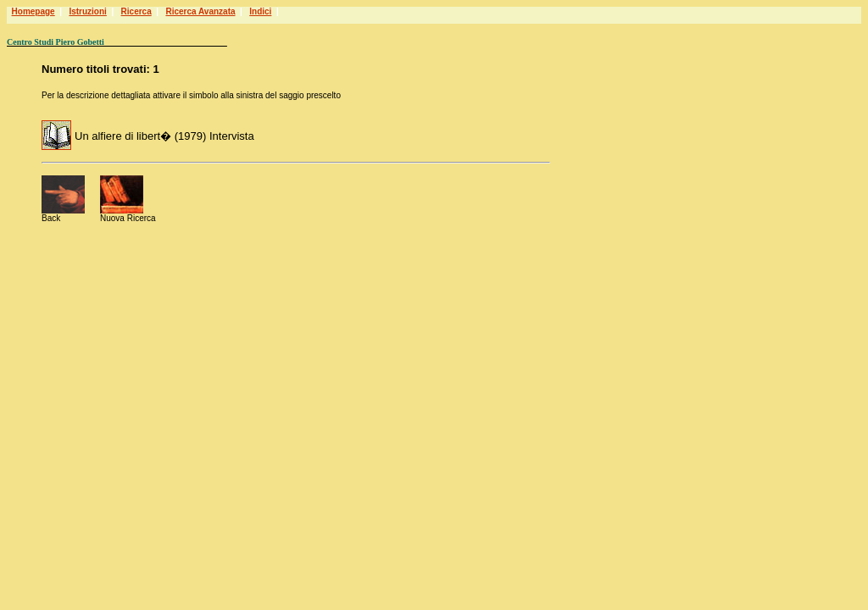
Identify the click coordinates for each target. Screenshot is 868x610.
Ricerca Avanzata (200, 11)
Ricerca (136, 11)
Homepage (33, 11)
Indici (260, 11)
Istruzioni (87, 11)
